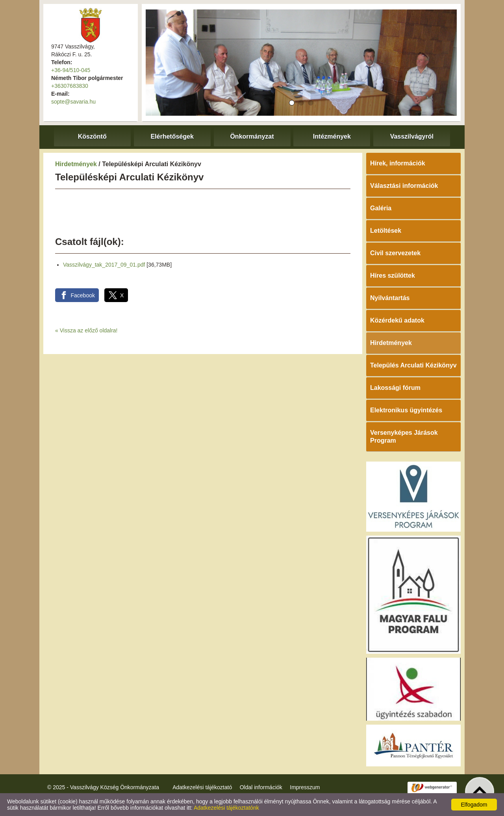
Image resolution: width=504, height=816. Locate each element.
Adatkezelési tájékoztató (202, 787)
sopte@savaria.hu (73, 102)
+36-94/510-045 (71, 70)
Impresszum (305, 787)
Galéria (381, 208)
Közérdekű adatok (397, 320)
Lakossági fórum (395, 388)
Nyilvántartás (390, 298)
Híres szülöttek (393, 275)
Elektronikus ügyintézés (406, 410)
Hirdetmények (76, 164)
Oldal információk (261, 787)
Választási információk (404, 186)
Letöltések (386, 231)
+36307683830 (70, 86)
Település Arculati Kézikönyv (413, 365)
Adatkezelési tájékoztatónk (226, 808)
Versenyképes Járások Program (404, 437)
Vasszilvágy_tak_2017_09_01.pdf (104, 265)
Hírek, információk (398, 163)
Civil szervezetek (395, 253)
